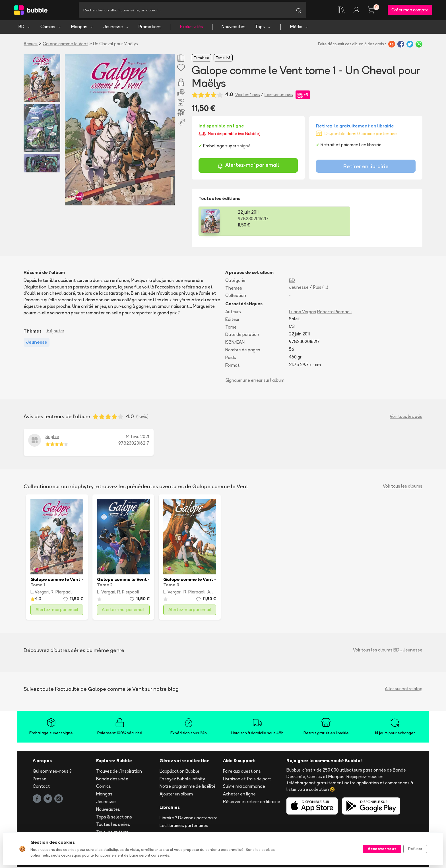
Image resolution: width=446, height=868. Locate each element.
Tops (263, 28)
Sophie (52, 438)
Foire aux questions (242, 772)
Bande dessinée (112, 780)
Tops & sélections (114, 818)
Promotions (150, 28)
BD (25, 28)
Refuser (415, 849)
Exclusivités (192, 28)
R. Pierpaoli (62, 593)
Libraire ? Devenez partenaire (189, 819)
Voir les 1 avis (248, 95)
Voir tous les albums (403, 487)
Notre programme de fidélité (188, 787)
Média (299, 28)
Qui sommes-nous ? (52, 772)
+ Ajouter (55, 332)
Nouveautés (234, 28)
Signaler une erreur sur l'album (255, 381)
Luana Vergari (303, 313)
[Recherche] (185, 11)
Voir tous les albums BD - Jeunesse (388, 651)
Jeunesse (116, 28)
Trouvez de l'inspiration (119, 772)
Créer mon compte (410, 10)
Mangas (82, 28)
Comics (51, 28)
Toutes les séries (113, 825)
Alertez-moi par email (248, 167)
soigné (244, 147)
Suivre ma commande (244, 787)
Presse (40, 780)
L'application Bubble (179, 772)
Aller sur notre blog (404, 690)
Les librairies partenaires (184, 826)
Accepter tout (382, 849)
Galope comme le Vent (65, 45)
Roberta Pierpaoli (334, 313)
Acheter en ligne (239, 795)
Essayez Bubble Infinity (182, 780)
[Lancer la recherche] (299, 11)
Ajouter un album (176, 795)
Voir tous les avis (406, 417)
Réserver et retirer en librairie (252, 803)
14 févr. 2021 (138, 438)
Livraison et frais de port (247, 780)
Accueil (31, 45)
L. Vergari (40, 593)
